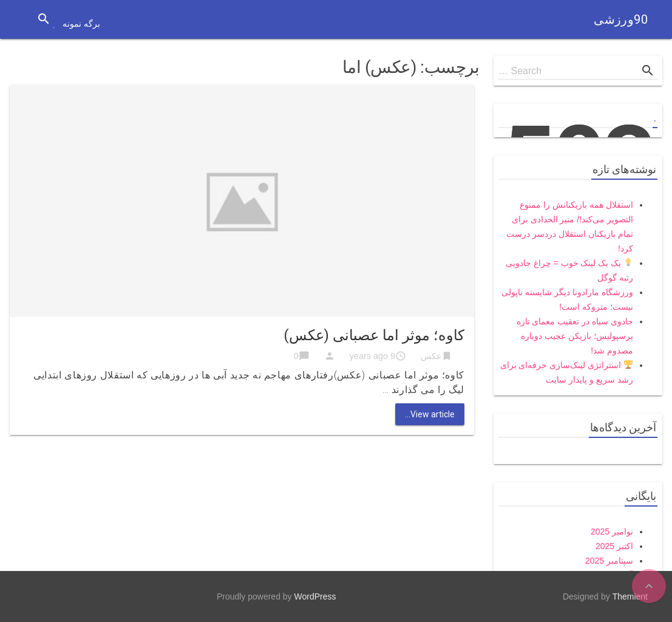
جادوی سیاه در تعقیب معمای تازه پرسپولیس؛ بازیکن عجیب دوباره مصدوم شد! (575, 336)
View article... (430, 414)
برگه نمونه (81, 24)
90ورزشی (621, 19)
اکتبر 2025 (614, 546)
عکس (431, 356)
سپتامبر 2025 (609, 561)
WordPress (315, 596)
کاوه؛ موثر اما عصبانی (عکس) (374, 335)
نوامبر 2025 (612, 531)
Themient (630, 596)
